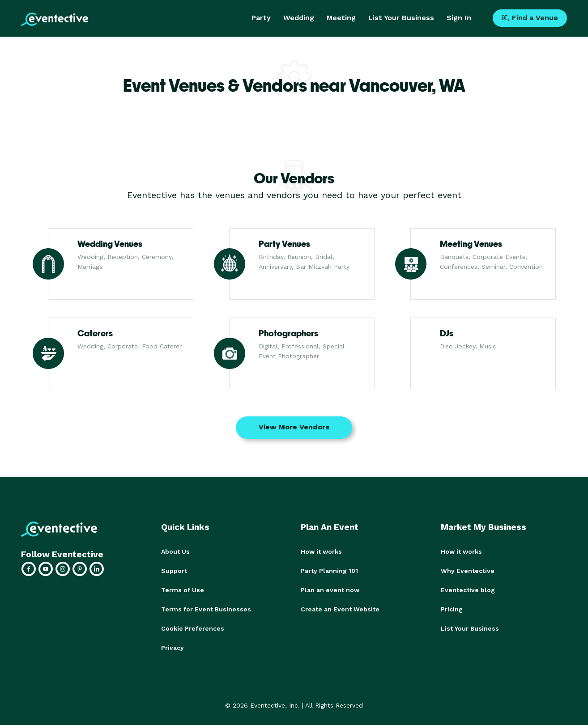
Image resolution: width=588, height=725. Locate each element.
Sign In (459, 18)
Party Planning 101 (329, 570)
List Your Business (401, 18)
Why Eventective (468, 570)
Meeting (341, 18)
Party (261, 18)
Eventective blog (468, 589)
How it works (321, 551)
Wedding (299, 18)
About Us (175, 551)
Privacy (173, 645)
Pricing (452, 608)
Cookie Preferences (193, 627)
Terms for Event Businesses (206, 608)
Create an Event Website (340, 608)
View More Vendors (294, 427)
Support (174, 570)
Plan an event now (330, 589)
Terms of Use (183, 589)
